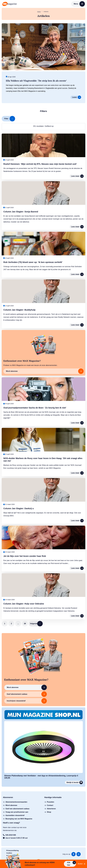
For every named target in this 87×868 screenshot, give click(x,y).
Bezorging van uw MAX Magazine (18, 813)
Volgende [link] (37, 624)
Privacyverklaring (12, 845)
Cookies (9, 848)
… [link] (18, 624)
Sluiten (81, 864)
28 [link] (25, 624)
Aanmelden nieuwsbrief (14, 810)
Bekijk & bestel (75, 777)
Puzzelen (49, 796)
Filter (10, 119)
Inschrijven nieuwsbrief (22, 695)
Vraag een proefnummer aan (16, 807)
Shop (48, 807)
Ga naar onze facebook (74, 849)
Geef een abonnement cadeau (16, 803)
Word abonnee (22, 689)
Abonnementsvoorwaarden (15, 796)
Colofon (9, 853)
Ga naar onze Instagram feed (79, 849)
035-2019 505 (9, 830)
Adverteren (50, 803)
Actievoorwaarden (13, 850)
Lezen (77, 97)
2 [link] (11, 624)
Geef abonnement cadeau (55, 689)
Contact (49, 800)
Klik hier (71, 863)
